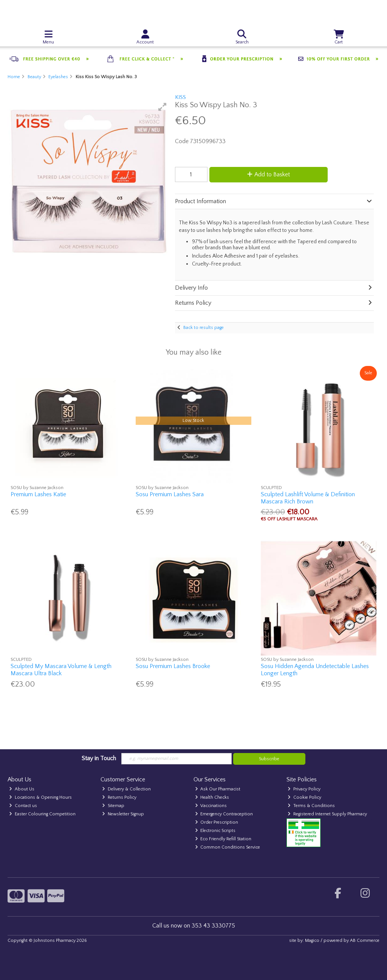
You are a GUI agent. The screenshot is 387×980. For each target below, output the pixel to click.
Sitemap (113, 806)
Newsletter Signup (123, 814)
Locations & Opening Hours (40, 797)
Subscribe (269, 759)
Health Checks (212, 797)
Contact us (23, 806)
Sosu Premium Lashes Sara (170, 494)
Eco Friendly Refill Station (223, 839)
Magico (312, 941)
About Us (22, 789)
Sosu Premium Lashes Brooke (173, 666)
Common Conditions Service (228, 847)
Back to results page (204, 328)
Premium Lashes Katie (38, 494)
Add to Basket (269, 174)
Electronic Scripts (215, 831)
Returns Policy (119, 797)
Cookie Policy (304, 797)
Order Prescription (217, 822)
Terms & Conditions (311, 806)
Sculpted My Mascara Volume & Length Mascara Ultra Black (61, 670)
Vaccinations (211, 806)
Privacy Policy (304, 789)
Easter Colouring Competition (42, 814)
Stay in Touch (99, 758)
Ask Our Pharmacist (218, 789)
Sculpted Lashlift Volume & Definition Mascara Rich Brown (308, 498)
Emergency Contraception (224, 814)
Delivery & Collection (126, 789)
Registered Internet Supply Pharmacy (327, 814)
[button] (163, 107)
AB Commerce (365, 941)
